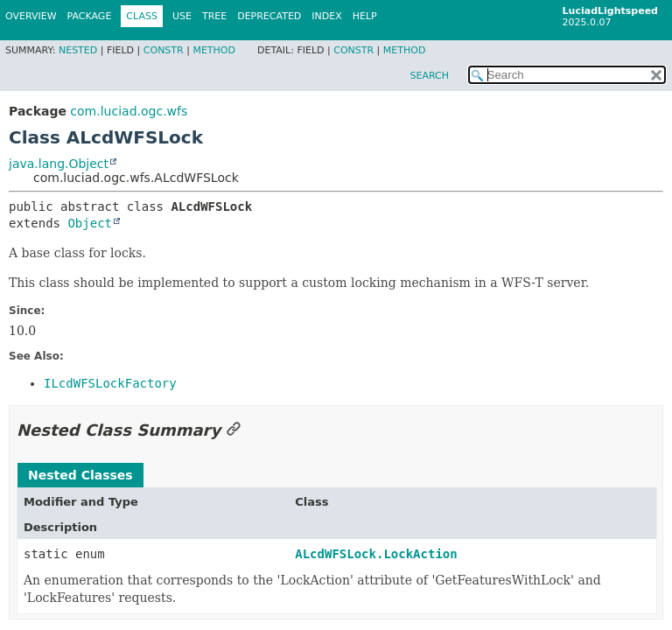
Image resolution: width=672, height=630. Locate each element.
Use (182, 16)
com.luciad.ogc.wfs (129, 111)
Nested (78, 50)
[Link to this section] (234, 430)
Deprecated (269, 16)
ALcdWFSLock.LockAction (376, 554)
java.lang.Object (59, 164)
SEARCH (429, 76)
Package (90, 16)
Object (90, 223)
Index (326, 16)
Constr (164, 50)
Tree (214, 16)
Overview (31, 16)
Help (365, 16)
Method (214, 50)
